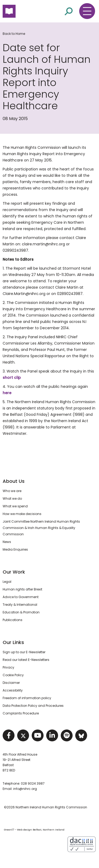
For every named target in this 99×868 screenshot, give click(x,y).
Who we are (12, 491)
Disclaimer (11, 683)
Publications (13, 620)
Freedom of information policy (27, 698)
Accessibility (13, 690)
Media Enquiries (15, 549)
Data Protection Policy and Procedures (33, 706)
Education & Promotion (21, 612)
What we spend (15, 506)
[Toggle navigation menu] (87, 11)
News (7, 542)
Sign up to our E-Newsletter (24, 652)
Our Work (14, 572)
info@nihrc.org (25, 789)
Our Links (13, 642)
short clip (12, 378)
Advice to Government (21, 597)
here (7, 393)
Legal (7, 582)
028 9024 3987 (33, 783)
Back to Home (14, 34)
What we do (12, 499)
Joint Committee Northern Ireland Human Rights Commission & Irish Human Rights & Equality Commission (41, 528)
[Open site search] (69, 11)
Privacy (8, 667)
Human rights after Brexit (22, 589)
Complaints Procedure (21, 713)
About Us (14, 481)
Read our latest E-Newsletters (26, 660)
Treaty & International (20, 605)
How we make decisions (22, 514)
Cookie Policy (13, 675)
